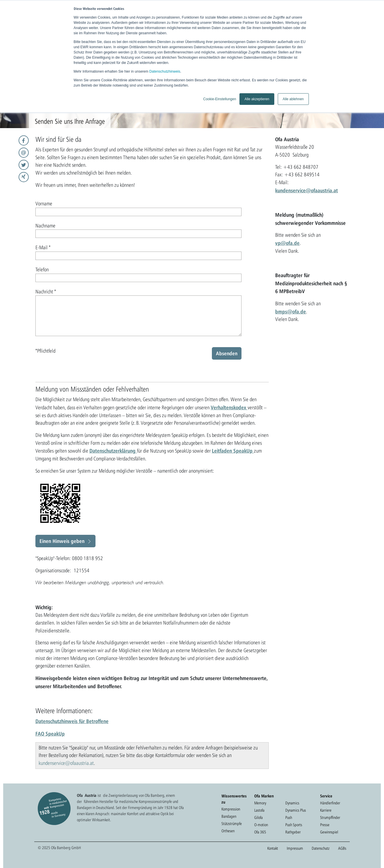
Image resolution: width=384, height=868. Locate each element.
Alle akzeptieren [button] (257, 99)
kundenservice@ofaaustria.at (307, 190)
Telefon (42, 269)
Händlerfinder (330, 803)
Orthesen (228, 831)
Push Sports (294, 825)
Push (289, 817)
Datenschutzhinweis (165, 71)
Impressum (295, 848)
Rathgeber (293, 832)
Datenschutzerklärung (113, 451)
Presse (325, 825)
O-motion (261, 825)
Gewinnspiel (329, 832)
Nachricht (46, 292)
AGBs (342, 848)
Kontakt (273, 848)
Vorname (44, 203)
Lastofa (259, 810)
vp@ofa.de (287, 243)
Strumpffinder (330, 817)
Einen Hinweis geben (62, 541)
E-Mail (43, 247)
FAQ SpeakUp (50, 734)
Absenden (227, 353)
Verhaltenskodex (229, 407)
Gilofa (258, 817)
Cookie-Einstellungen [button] (220, 99)
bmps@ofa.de (291, 311)
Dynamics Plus (296, 810)
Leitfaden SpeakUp (233, 451)
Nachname (45, 226)
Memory (260, 803)
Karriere (326, 810)
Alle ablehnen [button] (293, 99)
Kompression (231, 809)
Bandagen (229, 816)
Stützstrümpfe (232, 824)
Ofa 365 (260, 832)
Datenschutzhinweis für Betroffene (72, 721)
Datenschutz (321, 848)
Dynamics (292, 803)
